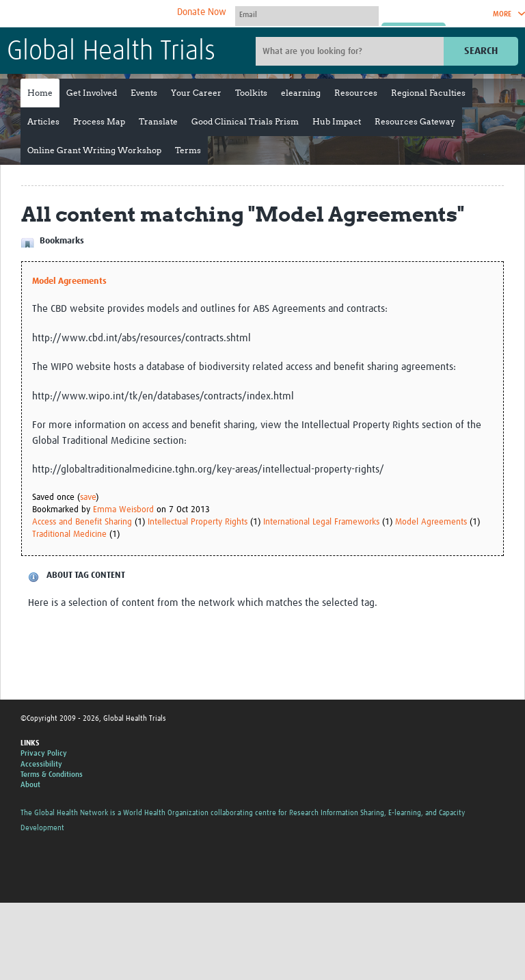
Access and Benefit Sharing (82, 522)
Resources (356, 93)
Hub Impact (337, 121)
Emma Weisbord (123, 510)
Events (144, 93)
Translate (158, 121)
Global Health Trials (111, 52)
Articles (43, 121)
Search (481, 51)
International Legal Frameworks (321, 522)
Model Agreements (69, 281)
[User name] (307, 14)
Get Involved (92, 93)
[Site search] (351, 51)
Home (40, 93)
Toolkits (251, 93)
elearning (301, 93)
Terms (188, 150)
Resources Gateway (415, 121)
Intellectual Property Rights (198, 522)
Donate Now (202, 12)
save (88, 498)
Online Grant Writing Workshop (94, 150)
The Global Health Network (109, 14)
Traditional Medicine (69, 534)
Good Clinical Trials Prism (245, 121)
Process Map (99, 121)
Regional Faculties (428, 93)
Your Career (196, 93)
